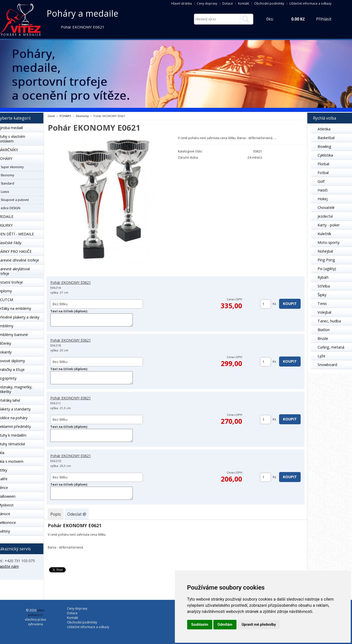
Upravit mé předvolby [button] (259, 624)
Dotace (228, 3)
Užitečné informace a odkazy (310, 3)
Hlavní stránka (182, 3)
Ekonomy (82, 116)
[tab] (56, 514)
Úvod (51, 116)
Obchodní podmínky (269, 3)
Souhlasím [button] (200, 624)
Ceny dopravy (207, 3)
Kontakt (244, 3)
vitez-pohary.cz (37, 613)
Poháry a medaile (83, 13)
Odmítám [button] (225, 624)
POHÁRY (65, 116)
